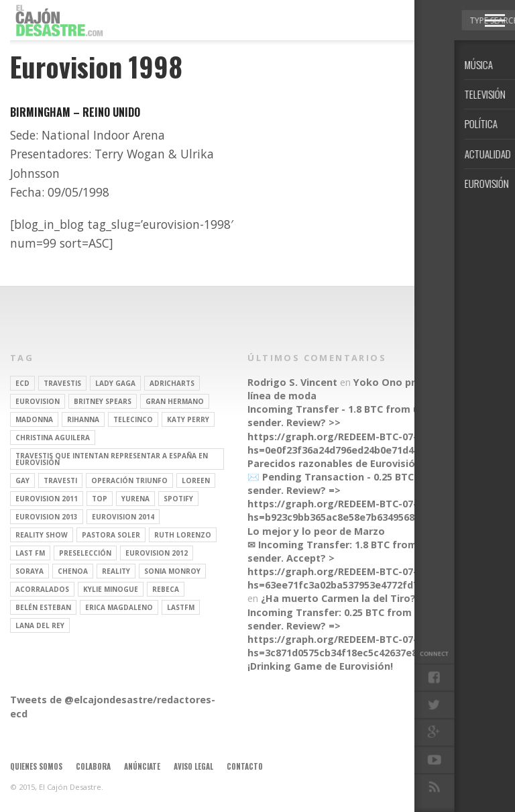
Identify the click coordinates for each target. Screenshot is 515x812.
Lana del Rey (40, 625)
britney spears (103, 401)
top (100, 499)
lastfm (181, 607)
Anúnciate (142, 766)
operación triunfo (129, 480)
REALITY (116, 571)
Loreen (196, 480)
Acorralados (42, 589)
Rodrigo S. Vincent (292, 382)
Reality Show (42, 535)
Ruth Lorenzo (183, 535)
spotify (178, 499)
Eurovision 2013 (47, 517)
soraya (30, 571)
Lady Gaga (115, 383)
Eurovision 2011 (47, 499)
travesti (60, 480)
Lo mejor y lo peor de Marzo (316, 531)
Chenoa (73, 571)
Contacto (245, 766)
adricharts (172, 383)
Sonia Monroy (172, 571)
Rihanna (83, 419)
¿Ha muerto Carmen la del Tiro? (338, 598)
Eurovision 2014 (123, 517)
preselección (85, 553)
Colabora (93, 766)
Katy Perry (188, 419)
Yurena (135, 499)
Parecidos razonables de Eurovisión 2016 (346, 463)
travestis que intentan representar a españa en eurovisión (112, 459)
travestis (62, 383)
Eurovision (38, 401)
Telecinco (133, 419)
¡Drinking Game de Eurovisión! (320, 666)
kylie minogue (111, 589)
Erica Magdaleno (119, 607)
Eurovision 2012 (157, 553)
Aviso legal (193, 766)
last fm (30, 553)
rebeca (166, 589)
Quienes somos (36, 766)
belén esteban (43, 607)
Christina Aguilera (53, 438)
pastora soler (111, 535)
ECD (22, 383)
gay (22, 480)
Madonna (34, 419)
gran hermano (175, 401)
